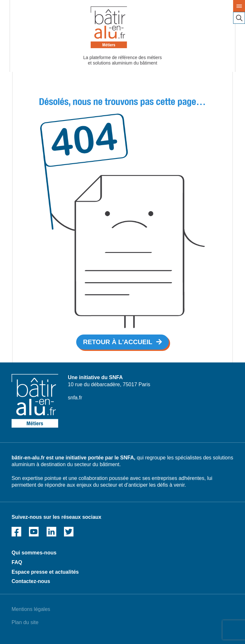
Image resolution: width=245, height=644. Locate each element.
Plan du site (25, 622)
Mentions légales (31, 609)
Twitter (69, 532)
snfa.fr (75, 398)
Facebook (16, 532)
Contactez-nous (31, 581)
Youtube (34, 532)
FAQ (17, 562)
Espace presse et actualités (45, 572)
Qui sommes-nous (34, 553)
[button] (122, 342)
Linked (51, 532)
